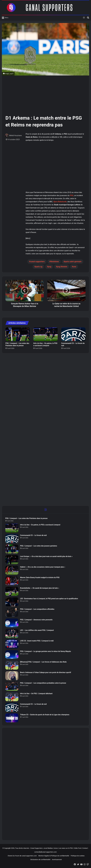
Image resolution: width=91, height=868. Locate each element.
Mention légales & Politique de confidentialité (54, 856)
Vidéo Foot (77, 849)
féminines (55, 262)
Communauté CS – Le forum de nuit (34, 535)
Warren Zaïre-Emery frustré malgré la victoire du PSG (40, 578)
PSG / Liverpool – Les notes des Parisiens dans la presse (27, 518)
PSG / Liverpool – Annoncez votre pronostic (36, 620)
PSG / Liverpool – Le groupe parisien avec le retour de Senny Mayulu (46, 651)
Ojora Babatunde (60, 202)
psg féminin (62, 267)
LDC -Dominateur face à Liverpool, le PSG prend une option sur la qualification (49, 599)
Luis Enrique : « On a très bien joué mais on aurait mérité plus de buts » (46, 557)
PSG (72, 195)
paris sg (39, 267)
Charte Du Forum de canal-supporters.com (22, 856)
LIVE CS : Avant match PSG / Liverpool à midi (37, 641)
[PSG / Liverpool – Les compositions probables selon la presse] (12, 686)
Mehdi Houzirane (15, 135)
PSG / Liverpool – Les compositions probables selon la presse (43, 683)
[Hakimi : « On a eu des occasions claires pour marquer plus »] (12, 570)
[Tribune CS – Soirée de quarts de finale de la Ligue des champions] (12, 718)
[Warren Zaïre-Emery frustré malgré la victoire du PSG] (12, 581)
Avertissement (57, 860)
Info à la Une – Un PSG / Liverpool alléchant (36, 694)
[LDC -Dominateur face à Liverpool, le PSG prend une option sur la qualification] (12, 602)
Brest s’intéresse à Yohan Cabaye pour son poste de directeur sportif (46, 673)
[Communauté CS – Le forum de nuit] (73, 334)
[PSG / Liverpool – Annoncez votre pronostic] (12, 623)
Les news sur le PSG (66, 849)
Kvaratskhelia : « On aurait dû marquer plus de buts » (40, 588)
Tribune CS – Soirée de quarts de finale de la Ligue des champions (45, 715)
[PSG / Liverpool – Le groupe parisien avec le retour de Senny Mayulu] (12, 655)
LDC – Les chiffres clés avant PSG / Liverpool (37, 630)
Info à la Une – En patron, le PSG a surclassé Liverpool (40, 525)
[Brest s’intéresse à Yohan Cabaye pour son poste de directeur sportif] (12, 676)
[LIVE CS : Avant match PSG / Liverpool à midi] (12, 644)
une (75, 267)
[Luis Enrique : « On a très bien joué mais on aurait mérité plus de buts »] (12, 560)
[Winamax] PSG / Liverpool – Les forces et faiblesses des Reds (44, 662)
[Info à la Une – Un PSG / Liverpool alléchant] (12, 697)
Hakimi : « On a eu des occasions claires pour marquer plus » (43, 567)
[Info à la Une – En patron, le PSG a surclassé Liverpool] (45, 334)
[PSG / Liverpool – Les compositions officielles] (12, 613)
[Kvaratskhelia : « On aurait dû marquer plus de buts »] (12, 591)
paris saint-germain (73, 262)
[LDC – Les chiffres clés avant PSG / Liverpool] (12, 634)
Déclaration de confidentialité (40, 860)
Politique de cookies (78, 856)
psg (50, 267)
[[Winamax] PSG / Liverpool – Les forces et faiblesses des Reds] (12, 665)
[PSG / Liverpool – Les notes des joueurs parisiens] (12, 549)
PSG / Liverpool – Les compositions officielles (37, 609)
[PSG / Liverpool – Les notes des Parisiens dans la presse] (18, 334)
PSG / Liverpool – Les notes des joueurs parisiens (39, 546)
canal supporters (37, 262)
